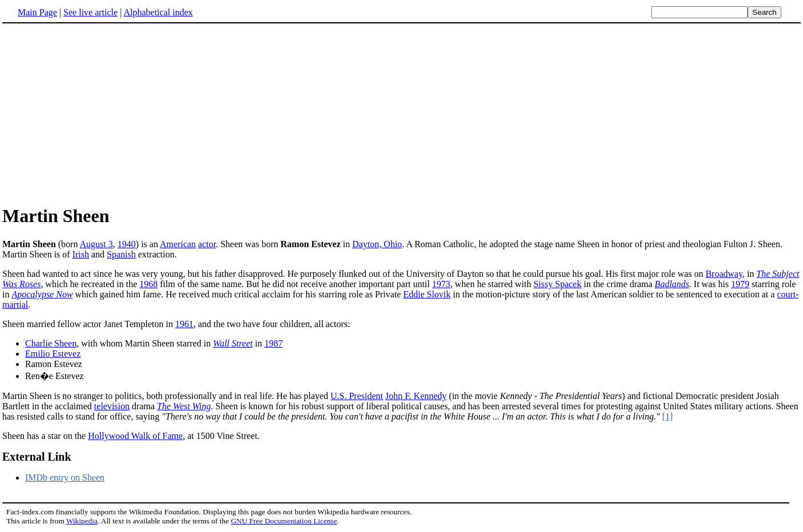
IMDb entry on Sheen (65, 477)
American (178, 244)
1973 (441, 284)
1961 (184, 324)
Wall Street (233, 343)
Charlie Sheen (51, 343)
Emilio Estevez (53, 354)
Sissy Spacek (558, 284)
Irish (81, 254)
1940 (127, 244)
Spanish (121, 254)
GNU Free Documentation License (284, 521)
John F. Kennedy (416, 396)
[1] (667, 416)
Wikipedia (82, 521)
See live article (90, 12)
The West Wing (184, 406)
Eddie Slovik (427, 294)
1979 (740, 284)
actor (207, 244)
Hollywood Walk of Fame (135, 436)
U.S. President (357, 396)
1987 (273, 343)
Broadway (724, 274)
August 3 (96, 244)
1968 (148, 284)
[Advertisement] (98, 114)
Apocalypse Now (42, 294)
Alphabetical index (158, 12)
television (112, 406)
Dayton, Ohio (377, 244)
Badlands (672, 284)
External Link (37, 457)
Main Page (37, 12)
